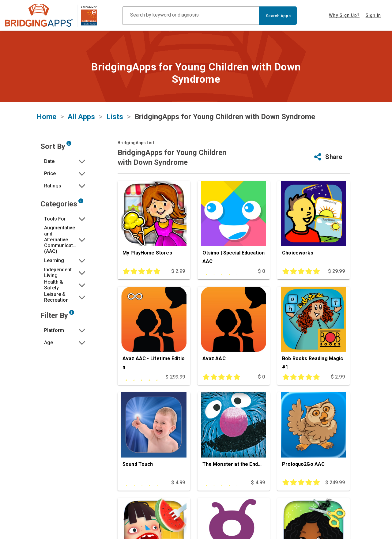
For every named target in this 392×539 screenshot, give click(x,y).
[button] (65, 161)
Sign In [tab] (373, 15)
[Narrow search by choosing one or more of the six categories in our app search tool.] (81, 201)
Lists (115, 117)
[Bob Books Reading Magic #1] (313, 330)
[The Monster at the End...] (234, 435)
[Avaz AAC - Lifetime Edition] (154, 330)
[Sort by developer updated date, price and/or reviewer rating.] (69, 143)
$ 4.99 (178, 482)
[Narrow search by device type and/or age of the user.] (72, 312)
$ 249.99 (335, 482)
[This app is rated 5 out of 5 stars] (143, 271)
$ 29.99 (336, 271)
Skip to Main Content (0, 0)
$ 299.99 (175, 377)
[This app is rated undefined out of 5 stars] (223, 271)
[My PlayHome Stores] (154, 224)
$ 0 (261, 271)
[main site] (51, 15)
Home (46, 117)
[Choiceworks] (313, 224)
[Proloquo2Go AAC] (313, 435)
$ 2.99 (178, 271)
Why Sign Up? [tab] (344, 15)
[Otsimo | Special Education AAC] (234, 224)
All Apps (81, 117)
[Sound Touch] (154, 435)
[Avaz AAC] (234, 330)
